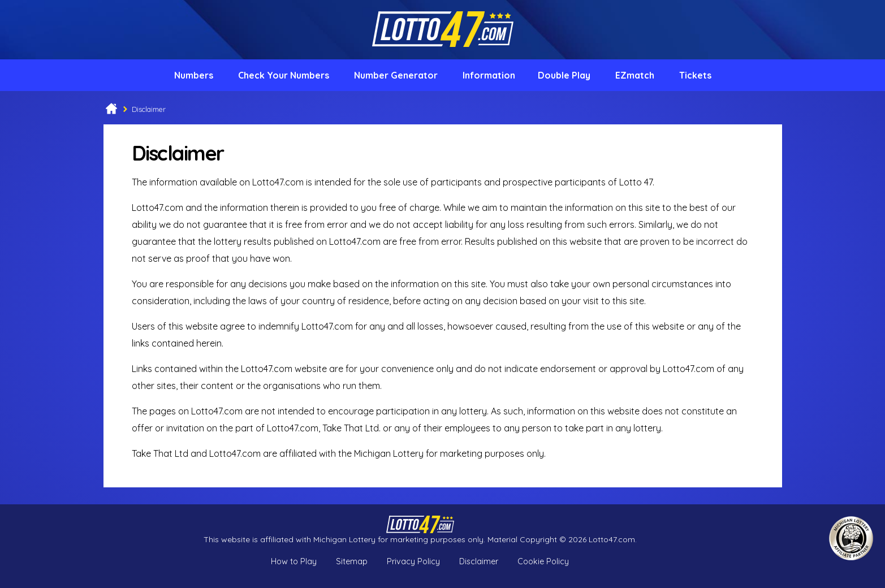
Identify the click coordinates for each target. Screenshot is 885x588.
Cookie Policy (543, 561)
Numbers (194, 75)
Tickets (695, 75)
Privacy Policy (413, 561)
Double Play (564, 75)
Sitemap (352, 561)
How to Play (294, 561)
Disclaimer (479, 561)
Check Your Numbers (284, 75)
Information (489, 75)
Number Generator (396, 75)
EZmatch (635, 75)
